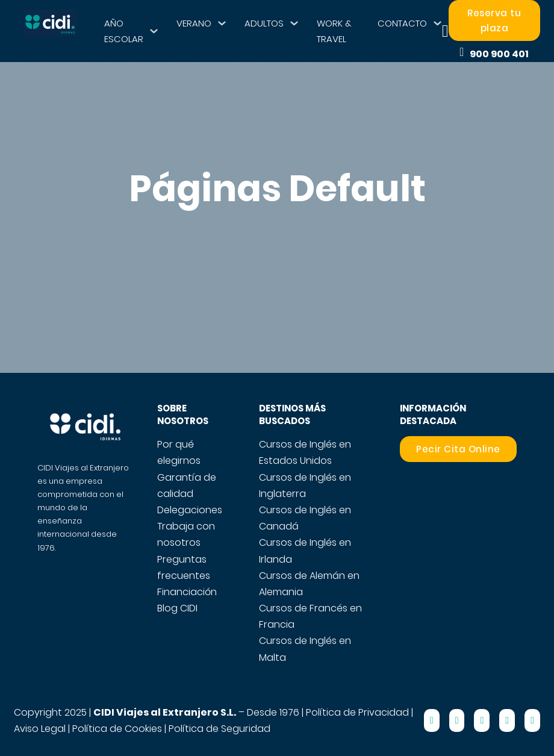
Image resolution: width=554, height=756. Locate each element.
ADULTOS (264, 23)
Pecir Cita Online (458, 449)
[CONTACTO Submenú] (437, 23)
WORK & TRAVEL (334, 31)
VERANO (194, 23)
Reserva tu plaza (494, 21)
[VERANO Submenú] (222, 23)
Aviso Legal (40, 729)
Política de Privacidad (357, 712)
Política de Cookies (117, 729)
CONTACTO (402, 23)
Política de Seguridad (219, 729)
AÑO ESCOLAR (124, 31)
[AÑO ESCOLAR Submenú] (154, 31)
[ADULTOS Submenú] (294, 23)
